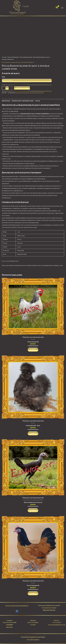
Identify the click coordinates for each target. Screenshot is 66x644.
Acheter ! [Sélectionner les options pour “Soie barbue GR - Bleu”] (33, 434)
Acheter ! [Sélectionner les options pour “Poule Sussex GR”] (33, 350)
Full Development (33, 640)
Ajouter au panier (22, 88)
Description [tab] (6, 101)
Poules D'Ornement (13, 57)
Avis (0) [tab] (37, 101)
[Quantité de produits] (7, 88)
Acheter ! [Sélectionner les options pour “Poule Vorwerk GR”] (33, 595)
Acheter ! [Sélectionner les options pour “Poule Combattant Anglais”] (33, 511)
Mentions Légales (49, 610)
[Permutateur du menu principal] (62, 8)
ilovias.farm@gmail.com (57, 625)
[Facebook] (17, 611)
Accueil (4, 57)
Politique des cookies (49, 608)
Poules (18, 63)
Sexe (3, 77)
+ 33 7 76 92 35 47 (57, 622)
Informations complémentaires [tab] (23, 101)
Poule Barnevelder (26, 57)
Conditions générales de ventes (49, 606)
